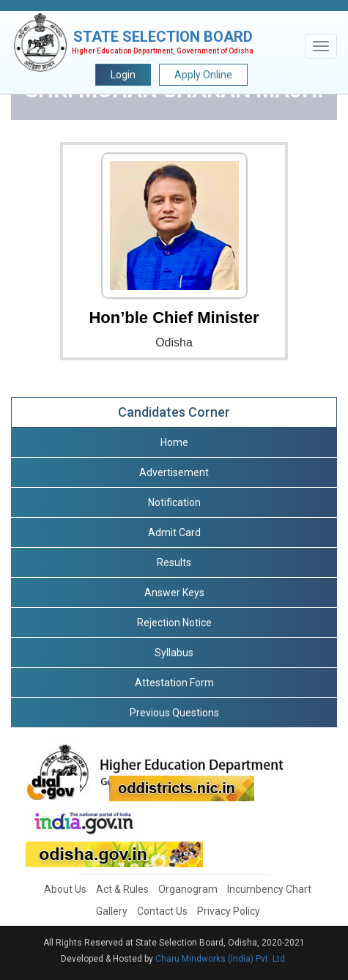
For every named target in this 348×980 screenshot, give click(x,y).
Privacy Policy (229, 911)
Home (174, 442)
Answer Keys (174, 593)
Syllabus (174, 653)
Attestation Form (174, 683)
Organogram (188, 889)
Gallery (112, 911)
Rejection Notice (174, 623)
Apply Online (203, 75)
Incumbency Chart (269, 889)
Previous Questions (174, 713)
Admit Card (174, 532)
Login (123, 75)
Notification (174, 502)
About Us (65, 889)
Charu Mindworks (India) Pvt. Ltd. (221, 959)
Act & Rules (122, 889)
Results (174, 563)
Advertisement (174, 472)
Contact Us (162, 911)
